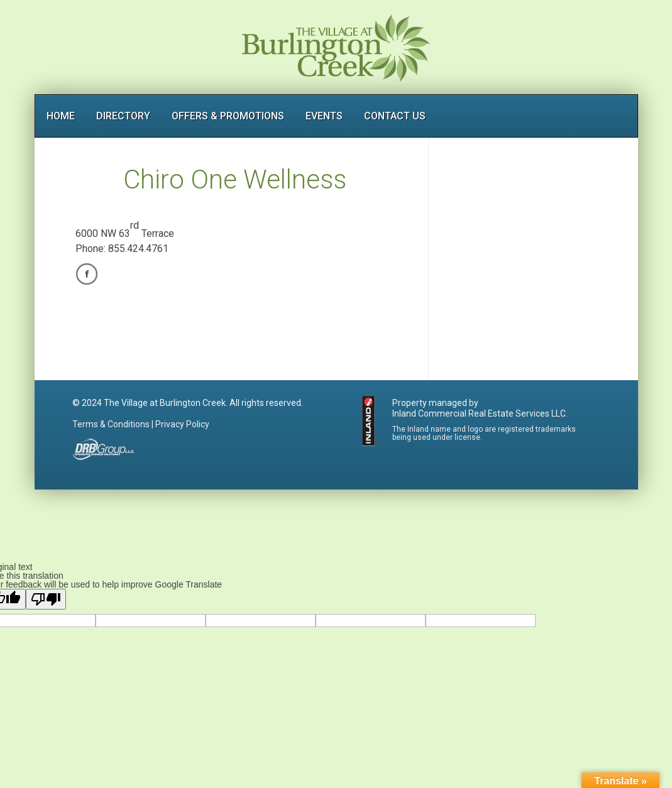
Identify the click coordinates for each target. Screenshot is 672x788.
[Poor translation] (46, 599)
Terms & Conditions (111, 424)
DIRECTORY (123, 116)
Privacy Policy (182, 424)
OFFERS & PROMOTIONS (228, 116)
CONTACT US (395, 116)
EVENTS (324, 116)
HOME (61, 116)
